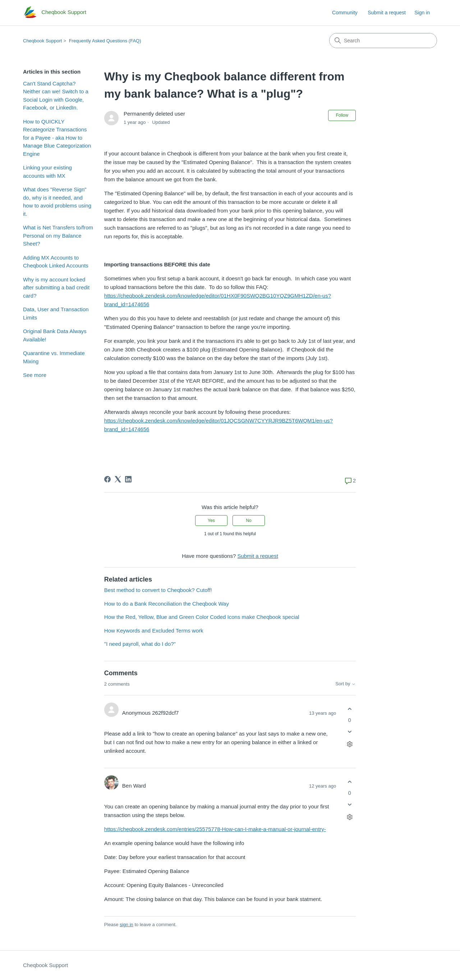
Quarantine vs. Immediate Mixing (54, 357)
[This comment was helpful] (349, 709)
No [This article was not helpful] (249, 521)
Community (345, 13)
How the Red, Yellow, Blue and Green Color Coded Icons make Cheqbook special (202, 617)
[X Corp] (118, 479)
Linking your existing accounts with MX (47, 172)
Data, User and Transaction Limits (56, 313)
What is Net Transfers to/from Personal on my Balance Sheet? (58, 235)
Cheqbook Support (42, 41)
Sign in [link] (422, 13)
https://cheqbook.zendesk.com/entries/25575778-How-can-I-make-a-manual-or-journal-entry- (215, 829)
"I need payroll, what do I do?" (140, 644)
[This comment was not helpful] (349, 732)
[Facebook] (107, 479)
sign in (126, 925)
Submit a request (387, 13)
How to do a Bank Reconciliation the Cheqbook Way (167, 604)
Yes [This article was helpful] (211, 521)
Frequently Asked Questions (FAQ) (105, 41)
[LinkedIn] (128, 479)
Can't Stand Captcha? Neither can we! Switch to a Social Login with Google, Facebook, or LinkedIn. (56, 96)
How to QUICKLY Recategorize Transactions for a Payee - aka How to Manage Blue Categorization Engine (57, 138)
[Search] (383, 41)
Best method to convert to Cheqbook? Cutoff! (158, 590)
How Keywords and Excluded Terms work (154, 631)
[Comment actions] (349, 744)
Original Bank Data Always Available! (55, 335)
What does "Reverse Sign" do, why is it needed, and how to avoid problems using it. (57, 202)
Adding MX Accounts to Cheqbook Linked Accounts (56, 262)
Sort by (346, 684)
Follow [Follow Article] (342, 115)
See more (35, 375)
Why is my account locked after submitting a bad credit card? (56, 288)
